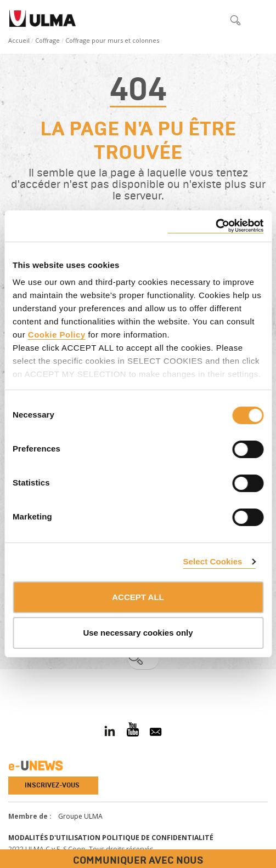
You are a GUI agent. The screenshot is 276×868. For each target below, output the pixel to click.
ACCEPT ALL (138, 597)
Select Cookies (212, 561)
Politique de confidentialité (158, 838)
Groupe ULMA (80, 816)
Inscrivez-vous (52, 785)
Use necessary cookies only (138, 633)
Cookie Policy (57, 335)
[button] (212, 20)
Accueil (19, 40)
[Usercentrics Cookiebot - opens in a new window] (215, 226)
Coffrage (47, 40)
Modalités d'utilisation (54, 838)
